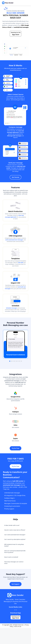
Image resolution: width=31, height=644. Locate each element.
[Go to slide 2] (11, 361)
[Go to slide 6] (18, 361)
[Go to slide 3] (13, 361)
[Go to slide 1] (10, 361)
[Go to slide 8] (21, 361)
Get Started (15, 177)
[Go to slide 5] (16, 361)
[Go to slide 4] (15, 361)
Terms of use (18, 626)
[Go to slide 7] (20, 361)
